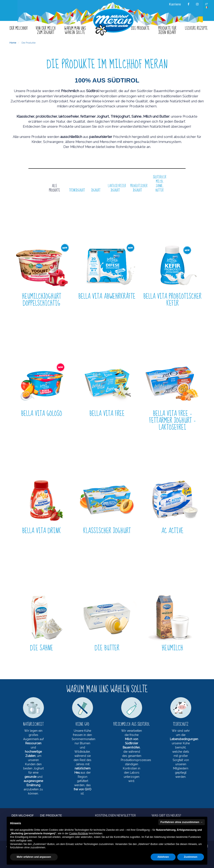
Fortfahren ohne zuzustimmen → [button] (182, 822)
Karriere (175, 4)
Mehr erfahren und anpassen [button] (34, 857)
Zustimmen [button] (191, 857)
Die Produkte (29, 43)
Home (13, 43)
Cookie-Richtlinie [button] (79, 833)
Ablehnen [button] (163, 857)
